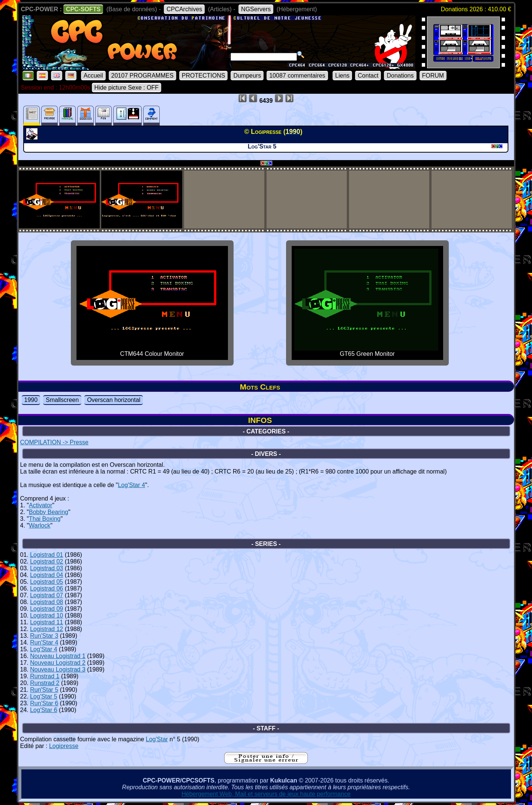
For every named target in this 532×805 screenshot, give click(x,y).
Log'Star (157, 739)
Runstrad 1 (45, 676)
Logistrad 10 (46, 615)
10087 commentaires (297, 76)
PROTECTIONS (204, 76)
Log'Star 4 (131, 485)
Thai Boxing (45, 519)
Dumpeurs (247, 76)
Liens (342, 76)
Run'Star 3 (44, 636)
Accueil (93, 76)
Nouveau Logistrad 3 (58, 669)
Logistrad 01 (46, 555)
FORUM (433, 76)
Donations (400, 76)
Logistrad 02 (46, 561)
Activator (40, 505)
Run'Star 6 (44, 703)
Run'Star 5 (44, 690)
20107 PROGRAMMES (142, 76)
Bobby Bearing (49, 512)
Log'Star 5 (43, 696)
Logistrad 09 (46, 609)
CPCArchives (184, 9)
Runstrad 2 (45, 683)
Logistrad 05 (46, 582)
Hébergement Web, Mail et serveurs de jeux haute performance (266, 794)
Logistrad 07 (46, 595)
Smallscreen (62, 400)
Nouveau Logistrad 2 (58, 663)
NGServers (256, 9)
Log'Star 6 (43, 710)
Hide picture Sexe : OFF (127, 88)
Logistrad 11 (46, 622)
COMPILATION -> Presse (54, 442)
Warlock (40, 525)
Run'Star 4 (44, 642)
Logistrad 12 (46, 629)
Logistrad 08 (46, 602)
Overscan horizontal (114, 400)
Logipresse (64, 746)
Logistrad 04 (46, 575)
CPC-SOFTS (83, 9)
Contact (368, 76)
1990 (31, 400)
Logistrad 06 (46, 588)
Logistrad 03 (46, 568)
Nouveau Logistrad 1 (58, 656)
